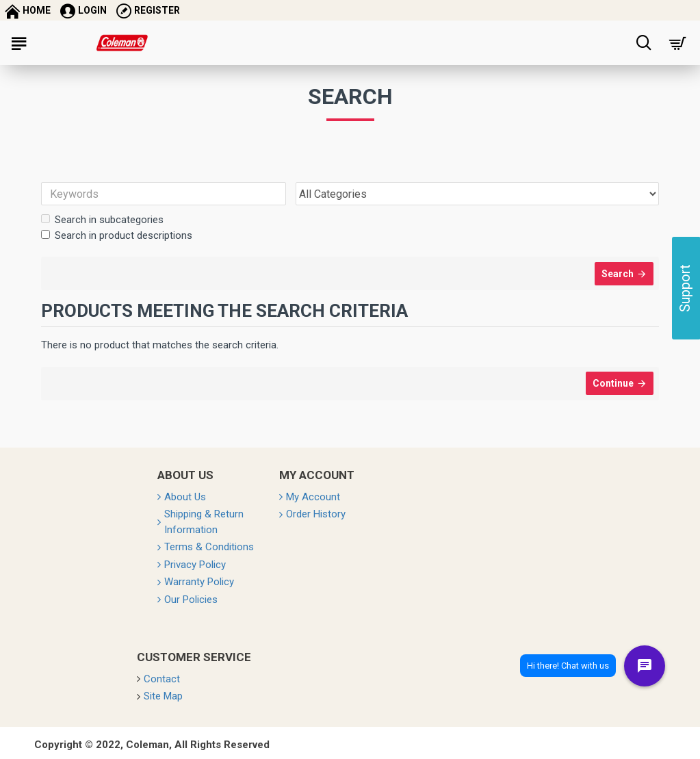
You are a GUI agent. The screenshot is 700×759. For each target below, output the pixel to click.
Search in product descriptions (117, 235)
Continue (612, 389)
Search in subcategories (102, 220)
